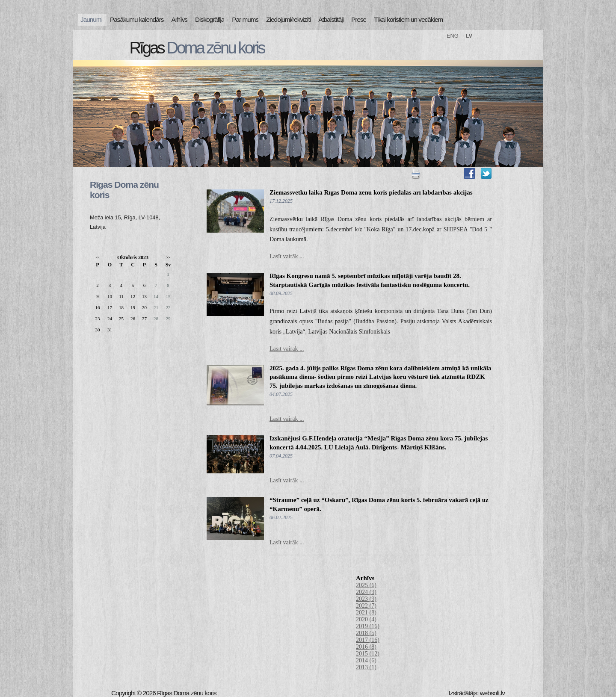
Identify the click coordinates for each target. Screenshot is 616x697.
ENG (453, 36)
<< (97, 258)
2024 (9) (366, 592)
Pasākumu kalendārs (137, 19)
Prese (359, 19)
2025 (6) (366, 585)
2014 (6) (366, 660)
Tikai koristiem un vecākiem (408, 19)
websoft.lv (492, 693)
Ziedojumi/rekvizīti (288, 19)
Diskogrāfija (210, 19)
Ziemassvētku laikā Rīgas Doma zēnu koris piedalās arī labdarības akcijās (371, 192)
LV (469, 36)
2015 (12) (368, 654)
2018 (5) (366, 633)
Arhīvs (180, 19)
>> (168, 258)
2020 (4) (366, 619)
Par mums (245, 19)
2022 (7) (366, 606)
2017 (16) (368, 640)
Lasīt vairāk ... (287, 256)
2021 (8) (366, 613)
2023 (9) (366, 599)
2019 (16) (368, 626)
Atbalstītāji (331, 19)
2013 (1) (366, 667)
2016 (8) (366, 647)
